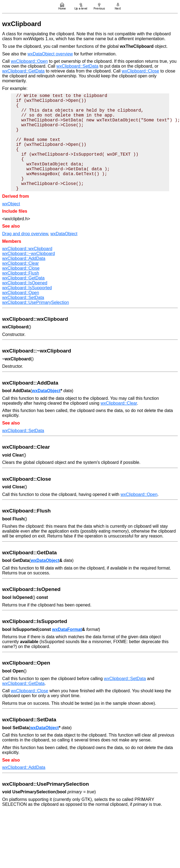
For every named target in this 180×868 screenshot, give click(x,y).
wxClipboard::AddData (24, 258)
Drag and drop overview (25, 234)
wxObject (11, 204)
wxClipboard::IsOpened (25, 283)
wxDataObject (64, 234)
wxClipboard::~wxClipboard (28, 254)
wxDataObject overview (50, 54)
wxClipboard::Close (140, 71)
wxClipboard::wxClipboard (27, 249)
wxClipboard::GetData (23, 71)
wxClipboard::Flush (21, 273)
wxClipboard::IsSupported (27, 288)
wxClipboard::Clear (20, 263)
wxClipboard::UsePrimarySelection (36, 302)
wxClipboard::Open (29, 61)
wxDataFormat (67, 629)
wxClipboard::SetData (77, 66)
